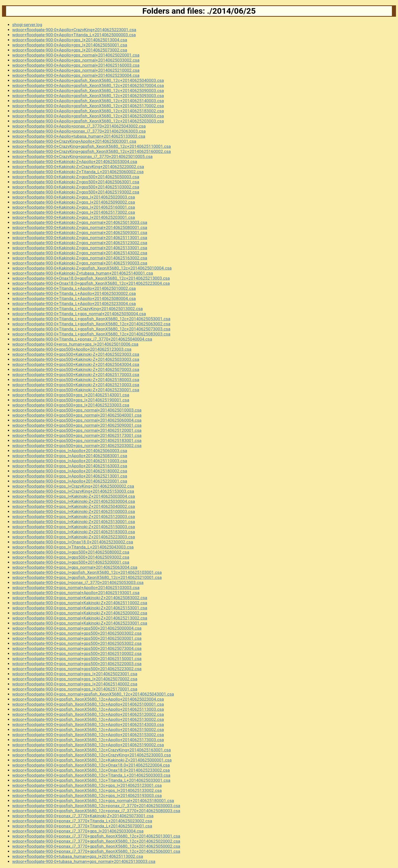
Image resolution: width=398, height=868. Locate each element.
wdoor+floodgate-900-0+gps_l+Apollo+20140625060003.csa (70, 451)
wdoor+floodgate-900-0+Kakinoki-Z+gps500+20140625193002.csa (76, 192)
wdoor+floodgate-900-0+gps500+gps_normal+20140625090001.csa (77, 425)
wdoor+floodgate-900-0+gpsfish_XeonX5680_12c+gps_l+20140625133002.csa (87, 790)
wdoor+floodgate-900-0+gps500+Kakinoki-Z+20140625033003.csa (76, 359)
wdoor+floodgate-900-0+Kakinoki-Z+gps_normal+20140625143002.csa (80, 253)
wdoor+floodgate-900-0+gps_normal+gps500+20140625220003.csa (77, 664)
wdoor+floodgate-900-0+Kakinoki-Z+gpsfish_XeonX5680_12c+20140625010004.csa (92, 268)
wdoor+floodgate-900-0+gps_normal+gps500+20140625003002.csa (77, 633)
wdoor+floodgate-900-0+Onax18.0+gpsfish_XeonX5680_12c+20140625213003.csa (91, 278)
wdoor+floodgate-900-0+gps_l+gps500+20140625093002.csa (71, 557)
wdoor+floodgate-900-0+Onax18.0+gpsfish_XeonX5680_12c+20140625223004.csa (91, 283)
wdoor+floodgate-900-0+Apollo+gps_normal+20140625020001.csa (76, 55)
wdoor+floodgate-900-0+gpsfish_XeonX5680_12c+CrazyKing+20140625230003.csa (92, 755)
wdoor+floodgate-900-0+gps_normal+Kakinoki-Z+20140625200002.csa (80, 613)
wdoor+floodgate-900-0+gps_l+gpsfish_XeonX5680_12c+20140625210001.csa (87, 577)
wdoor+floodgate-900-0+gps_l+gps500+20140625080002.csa (71, 552)
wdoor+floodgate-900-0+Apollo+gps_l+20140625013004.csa (70, 40)
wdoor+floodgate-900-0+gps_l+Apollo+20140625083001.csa (70, 456)
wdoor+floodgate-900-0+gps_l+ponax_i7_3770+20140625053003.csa (78, 582)
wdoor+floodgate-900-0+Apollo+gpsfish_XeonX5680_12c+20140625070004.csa (88, 85)
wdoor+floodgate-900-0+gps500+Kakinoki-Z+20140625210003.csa (76, 385)
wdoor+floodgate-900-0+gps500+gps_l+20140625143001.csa (71, 395)
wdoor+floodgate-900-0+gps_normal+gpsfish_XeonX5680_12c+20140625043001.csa (93, 694)
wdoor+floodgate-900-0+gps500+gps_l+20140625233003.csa (71, 405)
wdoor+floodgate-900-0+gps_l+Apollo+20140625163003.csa (70, 466)
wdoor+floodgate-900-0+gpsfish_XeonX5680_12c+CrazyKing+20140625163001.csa (92, 750)
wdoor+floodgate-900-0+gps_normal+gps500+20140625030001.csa (77, 638)
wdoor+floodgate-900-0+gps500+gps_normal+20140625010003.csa (77, 410)
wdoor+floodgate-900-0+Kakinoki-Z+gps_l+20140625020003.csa (74, 197)
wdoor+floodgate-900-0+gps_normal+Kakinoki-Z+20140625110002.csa (80, 603)
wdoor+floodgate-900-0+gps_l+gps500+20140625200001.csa (71, 562)
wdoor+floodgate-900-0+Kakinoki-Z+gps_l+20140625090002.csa (74, 202)
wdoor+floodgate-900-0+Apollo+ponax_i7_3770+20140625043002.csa (79, 126)
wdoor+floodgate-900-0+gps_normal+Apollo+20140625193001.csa (76, 593)
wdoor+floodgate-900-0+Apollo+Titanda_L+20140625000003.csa (74, 35)
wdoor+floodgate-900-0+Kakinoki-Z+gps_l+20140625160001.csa (74, 207)
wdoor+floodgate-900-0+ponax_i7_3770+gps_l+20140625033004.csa (78, 831)
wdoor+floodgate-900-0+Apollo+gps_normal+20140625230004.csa (76, 75)
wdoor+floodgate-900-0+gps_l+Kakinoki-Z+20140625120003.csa (74, 517)
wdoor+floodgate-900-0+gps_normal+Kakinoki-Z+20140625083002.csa (80, 598)
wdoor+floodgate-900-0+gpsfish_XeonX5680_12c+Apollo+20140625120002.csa (88, 714)
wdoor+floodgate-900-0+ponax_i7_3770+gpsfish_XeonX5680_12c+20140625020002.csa (96, 841)
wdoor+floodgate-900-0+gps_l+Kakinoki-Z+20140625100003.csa (74, 511)
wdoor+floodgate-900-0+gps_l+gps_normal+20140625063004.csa (75, 567)
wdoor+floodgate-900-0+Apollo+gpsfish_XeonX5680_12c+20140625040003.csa (88, 80)
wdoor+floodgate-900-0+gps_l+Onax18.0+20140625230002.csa (73, 542)
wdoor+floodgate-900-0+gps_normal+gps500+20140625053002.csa (77, 643)
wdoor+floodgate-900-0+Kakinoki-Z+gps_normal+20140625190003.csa (80, 263)
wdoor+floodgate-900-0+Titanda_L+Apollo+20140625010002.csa (74, 288)
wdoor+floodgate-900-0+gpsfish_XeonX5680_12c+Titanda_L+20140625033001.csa (91, 780)
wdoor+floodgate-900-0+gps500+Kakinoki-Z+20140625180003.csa (76, 380)
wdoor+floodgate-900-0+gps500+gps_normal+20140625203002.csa (77, 446)
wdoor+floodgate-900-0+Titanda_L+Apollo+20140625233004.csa (74, 304)
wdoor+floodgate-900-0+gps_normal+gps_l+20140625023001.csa (75, 674)
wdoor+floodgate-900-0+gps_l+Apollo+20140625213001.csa (70, 476)
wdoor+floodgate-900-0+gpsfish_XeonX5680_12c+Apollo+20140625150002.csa (88, 730)
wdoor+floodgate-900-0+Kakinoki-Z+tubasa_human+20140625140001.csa (83, 273)
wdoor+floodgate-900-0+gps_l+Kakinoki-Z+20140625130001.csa (74, 522)
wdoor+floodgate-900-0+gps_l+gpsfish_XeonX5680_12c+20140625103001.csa (87, 572)
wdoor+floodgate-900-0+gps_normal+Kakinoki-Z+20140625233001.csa (80, 623)
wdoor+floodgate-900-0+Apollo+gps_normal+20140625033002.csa (76, 60)
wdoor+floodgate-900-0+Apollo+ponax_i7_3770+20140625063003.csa (79, 131)
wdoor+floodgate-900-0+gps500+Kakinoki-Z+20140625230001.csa (76, 390)
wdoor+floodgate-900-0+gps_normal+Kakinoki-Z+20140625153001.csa (80, 608)
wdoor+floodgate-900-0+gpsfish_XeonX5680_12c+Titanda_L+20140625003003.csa (91, 775)
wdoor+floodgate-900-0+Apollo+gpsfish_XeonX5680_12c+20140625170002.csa (88, 106)
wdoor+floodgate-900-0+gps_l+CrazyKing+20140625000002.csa (73, 486)
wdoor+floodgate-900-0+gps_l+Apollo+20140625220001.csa (70, 481)
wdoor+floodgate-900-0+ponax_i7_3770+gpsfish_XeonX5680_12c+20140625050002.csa (96, 846)
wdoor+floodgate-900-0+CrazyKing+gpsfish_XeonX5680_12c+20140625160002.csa (92, 151)
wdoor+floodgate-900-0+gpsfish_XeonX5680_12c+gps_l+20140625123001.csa (87, 785)
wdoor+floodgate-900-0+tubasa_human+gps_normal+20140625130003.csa (84, 861)
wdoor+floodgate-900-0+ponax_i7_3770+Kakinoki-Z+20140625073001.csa (83, 816)
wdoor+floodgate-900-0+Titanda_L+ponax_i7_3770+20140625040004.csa (82, 339)
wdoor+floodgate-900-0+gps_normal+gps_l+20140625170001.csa (75, 689)
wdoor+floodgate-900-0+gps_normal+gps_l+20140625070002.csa (75, 679)
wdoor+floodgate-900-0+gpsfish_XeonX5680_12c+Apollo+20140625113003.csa (88, 709)
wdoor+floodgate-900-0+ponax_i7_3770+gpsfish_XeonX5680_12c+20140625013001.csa (96, 836)
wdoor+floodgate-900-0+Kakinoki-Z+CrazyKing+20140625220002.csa (78, 167)
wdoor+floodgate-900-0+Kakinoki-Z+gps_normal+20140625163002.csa (80, 258)
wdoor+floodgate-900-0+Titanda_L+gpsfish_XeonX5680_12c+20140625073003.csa (91, 329)
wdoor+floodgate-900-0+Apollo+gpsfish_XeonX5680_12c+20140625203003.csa (88, 121)
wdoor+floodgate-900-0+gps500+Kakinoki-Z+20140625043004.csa (76, 364)
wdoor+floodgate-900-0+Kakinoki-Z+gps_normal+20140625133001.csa (80, 248)
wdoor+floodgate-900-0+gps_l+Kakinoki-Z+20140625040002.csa (74, 506)
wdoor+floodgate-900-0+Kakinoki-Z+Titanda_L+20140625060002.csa (78, 172)
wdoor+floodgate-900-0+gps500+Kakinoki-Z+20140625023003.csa (76, 354)
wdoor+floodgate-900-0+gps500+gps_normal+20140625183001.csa (77, 440)
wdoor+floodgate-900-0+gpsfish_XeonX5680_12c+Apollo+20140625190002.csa (88, 745)
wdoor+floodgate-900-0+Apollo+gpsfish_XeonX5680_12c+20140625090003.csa (88, 91)
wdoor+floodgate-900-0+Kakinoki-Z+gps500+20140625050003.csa (76, 177)
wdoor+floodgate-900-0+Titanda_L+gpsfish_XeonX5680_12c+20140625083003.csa (91, 334)
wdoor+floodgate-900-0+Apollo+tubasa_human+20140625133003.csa (79, 136)
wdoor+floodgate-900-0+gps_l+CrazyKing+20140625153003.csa (73, 491)
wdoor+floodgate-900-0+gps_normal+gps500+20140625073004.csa (77, 648)
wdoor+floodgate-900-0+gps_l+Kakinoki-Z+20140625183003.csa (74, 532)
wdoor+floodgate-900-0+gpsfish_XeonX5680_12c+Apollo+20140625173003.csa (88, 740)
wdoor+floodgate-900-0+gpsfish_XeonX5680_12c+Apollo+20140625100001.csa (88, 704)
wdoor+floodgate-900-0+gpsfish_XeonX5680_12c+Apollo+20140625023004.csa (88, 699)
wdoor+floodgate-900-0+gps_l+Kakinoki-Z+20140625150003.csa (74, 527)
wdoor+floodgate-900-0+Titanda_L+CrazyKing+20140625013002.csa (77, 309)
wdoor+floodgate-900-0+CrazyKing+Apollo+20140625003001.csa (74, 141)
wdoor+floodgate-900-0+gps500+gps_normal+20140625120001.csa (77, 430)
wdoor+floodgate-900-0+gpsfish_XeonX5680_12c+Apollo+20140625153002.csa (88, 735)
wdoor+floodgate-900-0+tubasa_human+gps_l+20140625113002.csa (78, 856)
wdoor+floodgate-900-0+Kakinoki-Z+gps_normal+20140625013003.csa (80, 222)
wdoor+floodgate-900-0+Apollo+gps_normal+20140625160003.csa (76, 65)
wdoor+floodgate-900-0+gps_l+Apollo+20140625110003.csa (70, 461)
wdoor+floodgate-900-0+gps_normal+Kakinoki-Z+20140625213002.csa (80, 618)
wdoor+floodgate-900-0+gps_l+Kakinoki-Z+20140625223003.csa (74, 537)
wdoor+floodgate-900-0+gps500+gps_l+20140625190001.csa (71, 400)
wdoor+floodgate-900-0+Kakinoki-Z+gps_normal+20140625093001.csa (80, 233)
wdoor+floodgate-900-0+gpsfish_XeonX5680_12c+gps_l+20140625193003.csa (87, 795)
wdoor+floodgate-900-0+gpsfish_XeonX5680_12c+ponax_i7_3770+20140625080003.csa (96, 811)
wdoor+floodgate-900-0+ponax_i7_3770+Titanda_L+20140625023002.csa (82, 821)
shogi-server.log (27, 25)
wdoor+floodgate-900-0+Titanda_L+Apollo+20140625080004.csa (74, 298)
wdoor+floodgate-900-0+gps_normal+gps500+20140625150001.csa (77, 659)
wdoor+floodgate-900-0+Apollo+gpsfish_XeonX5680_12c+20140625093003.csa (88, 96)
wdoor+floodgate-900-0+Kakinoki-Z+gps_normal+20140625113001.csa (80, 238)
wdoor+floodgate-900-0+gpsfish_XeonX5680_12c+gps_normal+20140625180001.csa (93, 801)
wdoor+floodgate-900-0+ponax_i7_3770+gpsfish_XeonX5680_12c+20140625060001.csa (96, 851)
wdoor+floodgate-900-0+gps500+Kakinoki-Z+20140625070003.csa (76, 369)
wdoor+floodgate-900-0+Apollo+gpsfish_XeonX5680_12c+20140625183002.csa (88, 111)
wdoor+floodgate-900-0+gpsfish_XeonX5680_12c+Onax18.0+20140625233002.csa (91, 770)
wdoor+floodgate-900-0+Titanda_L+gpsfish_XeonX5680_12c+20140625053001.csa (91, 319)
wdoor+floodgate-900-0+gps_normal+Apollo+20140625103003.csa (76, 588)
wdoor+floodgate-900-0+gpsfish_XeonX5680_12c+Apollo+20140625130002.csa (88, 719)
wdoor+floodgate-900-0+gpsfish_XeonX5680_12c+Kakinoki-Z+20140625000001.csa (92, 760)
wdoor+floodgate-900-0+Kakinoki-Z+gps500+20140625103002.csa (76, 187)
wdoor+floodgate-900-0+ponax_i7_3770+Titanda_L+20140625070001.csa (82, 826)
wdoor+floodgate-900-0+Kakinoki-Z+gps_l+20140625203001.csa (74, 217)
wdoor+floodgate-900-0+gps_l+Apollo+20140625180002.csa (70, 471)
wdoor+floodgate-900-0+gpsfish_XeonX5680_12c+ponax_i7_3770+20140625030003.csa (96, 806)
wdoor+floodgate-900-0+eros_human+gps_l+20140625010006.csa (75, 344)
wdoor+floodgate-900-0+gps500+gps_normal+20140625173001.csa (77, 435)
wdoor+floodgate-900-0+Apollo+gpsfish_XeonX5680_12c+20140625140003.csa (88, 101)
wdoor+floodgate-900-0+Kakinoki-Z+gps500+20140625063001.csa (76, 182)
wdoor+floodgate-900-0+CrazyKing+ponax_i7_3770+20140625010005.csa (82, 156)
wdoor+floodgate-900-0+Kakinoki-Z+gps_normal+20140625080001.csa (80, 227)
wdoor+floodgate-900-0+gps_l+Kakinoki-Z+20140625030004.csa (74, 501)
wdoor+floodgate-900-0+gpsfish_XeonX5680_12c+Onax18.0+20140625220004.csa (91, 765)
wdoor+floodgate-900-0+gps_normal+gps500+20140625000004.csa (77, 628)
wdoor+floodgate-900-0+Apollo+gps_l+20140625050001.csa (70, 45)
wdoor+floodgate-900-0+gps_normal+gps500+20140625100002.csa (77, 653)
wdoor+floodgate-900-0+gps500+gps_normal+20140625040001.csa (77, 415)
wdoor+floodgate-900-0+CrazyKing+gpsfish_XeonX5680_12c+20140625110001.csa (92, 146)
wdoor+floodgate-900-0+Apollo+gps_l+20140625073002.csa (70, 50)
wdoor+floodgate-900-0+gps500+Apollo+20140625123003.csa (72, 349)
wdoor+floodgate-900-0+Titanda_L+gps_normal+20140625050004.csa (79, 314)
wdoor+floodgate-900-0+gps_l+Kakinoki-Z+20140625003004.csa (74, 496)
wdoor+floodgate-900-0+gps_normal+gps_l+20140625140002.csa (75, 684)
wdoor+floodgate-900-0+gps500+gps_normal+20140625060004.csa (77, 420)
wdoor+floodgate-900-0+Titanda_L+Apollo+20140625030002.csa (74, 293)
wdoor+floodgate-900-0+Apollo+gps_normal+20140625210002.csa (76, 70)
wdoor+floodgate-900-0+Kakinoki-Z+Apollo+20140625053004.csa (75, 162)
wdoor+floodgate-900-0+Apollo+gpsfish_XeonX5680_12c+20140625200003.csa (88, 116)
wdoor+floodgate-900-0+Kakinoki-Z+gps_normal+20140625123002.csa (80, 243)
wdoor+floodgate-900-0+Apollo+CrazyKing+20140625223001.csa (74, 30)
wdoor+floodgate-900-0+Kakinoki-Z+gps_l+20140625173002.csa (74, 212)
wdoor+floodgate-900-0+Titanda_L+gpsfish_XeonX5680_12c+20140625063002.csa (91, 324)
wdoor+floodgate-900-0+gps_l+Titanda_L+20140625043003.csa (73, 547)
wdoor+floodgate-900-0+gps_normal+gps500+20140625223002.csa (77, 669)
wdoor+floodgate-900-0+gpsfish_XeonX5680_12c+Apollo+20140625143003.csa (88, 724)
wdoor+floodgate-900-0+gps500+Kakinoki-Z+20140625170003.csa (76, 375)
